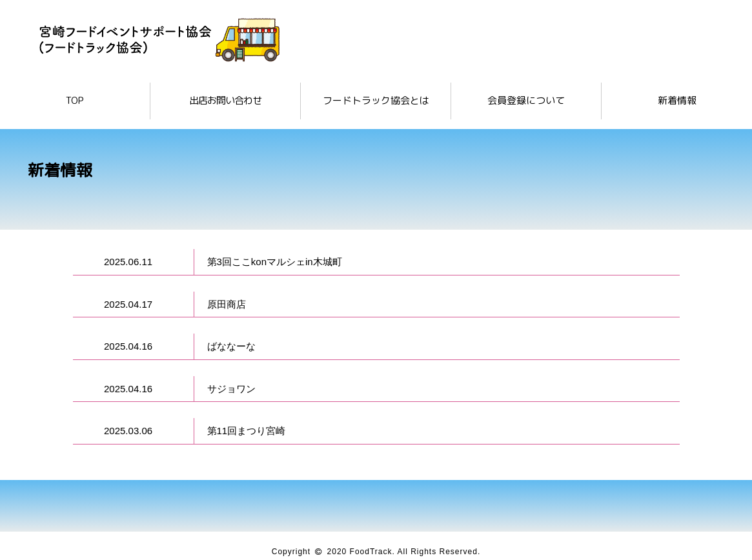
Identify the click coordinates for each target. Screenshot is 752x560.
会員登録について (526, 100)
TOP (75, 100)
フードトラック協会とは (376, 100)
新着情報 (677, 100)
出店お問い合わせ (225, 100)
